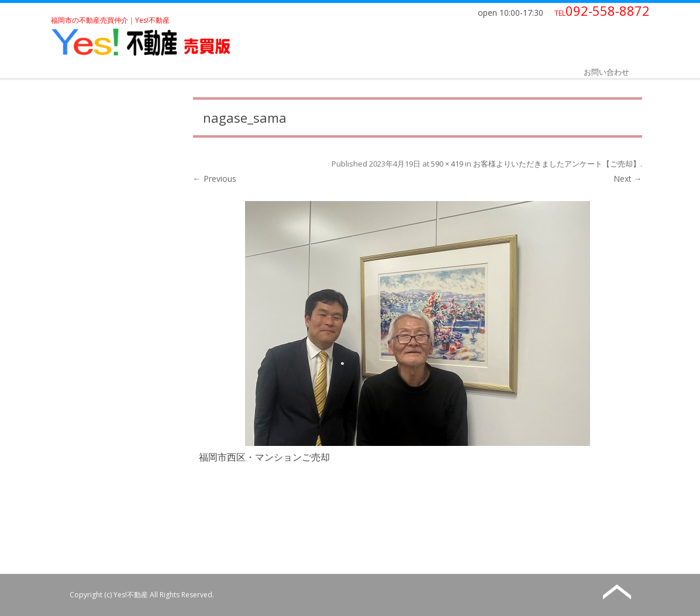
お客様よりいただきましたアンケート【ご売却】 (557, 164)
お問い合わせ (606, 72)
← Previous (215, 179)
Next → (628, 179)
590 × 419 (447, 164)
